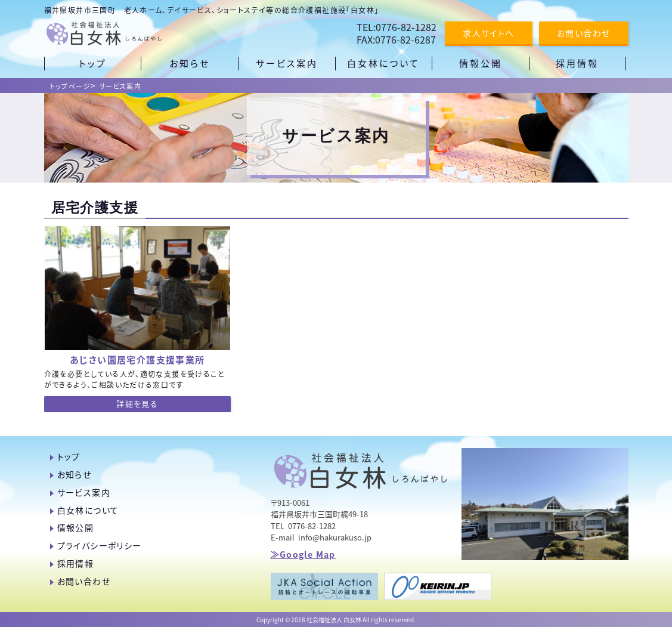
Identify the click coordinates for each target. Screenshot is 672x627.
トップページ (70, 86)
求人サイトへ (488, 33)
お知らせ (75, 474)
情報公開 (76, 527)
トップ (69, 456)
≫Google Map (303, 554)
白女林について (88, 510)
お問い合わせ (583, 33)
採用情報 (76, 563)
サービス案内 (120, 86)
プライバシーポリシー (100, 545)
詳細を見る (137, 404)
